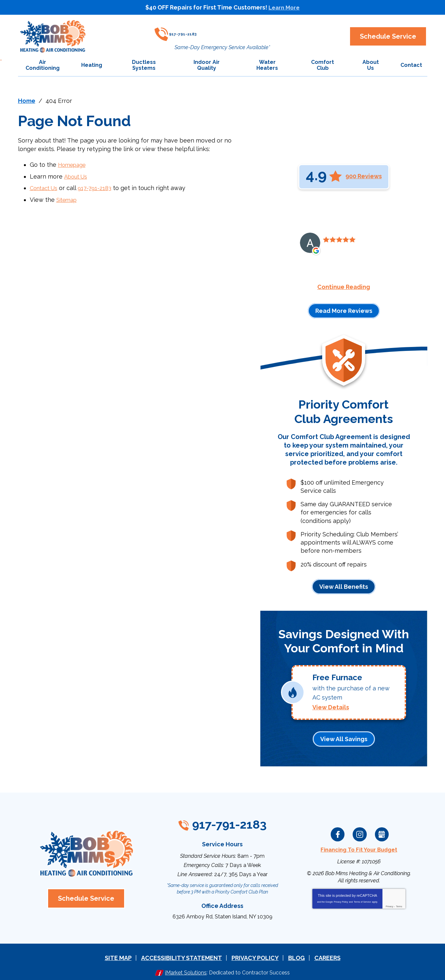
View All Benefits (344, 586)
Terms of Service (362, 897)
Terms (399, 902)
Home (27, 101)
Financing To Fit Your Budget (359, 845)
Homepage (74, 165)
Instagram (360, 830)
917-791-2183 (218, 31)
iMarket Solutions (186, 966)
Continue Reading (344, 287)
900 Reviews (364, 176)
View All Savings (344, 735)
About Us (77, 176)
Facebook (338, 830)
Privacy (389, 902)
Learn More (284, 7)
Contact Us (46, 187)
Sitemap (68, 198)
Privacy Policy (341, 897)
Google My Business (382, 830)
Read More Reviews (344, 310)
